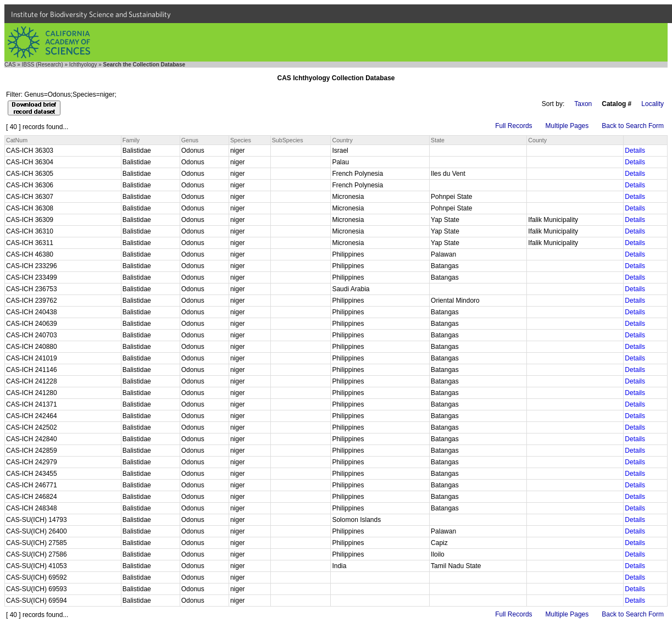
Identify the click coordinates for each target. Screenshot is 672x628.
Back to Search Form (633, 126)
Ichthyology (83, 65)
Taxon (583, 104)
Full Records (513, 126)
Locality (652, 104)
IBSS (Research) (43, 65)
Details (635, 151)
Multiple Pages (567, 126)
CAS (10, 65)
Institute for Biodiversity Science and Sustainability (91, 14)
